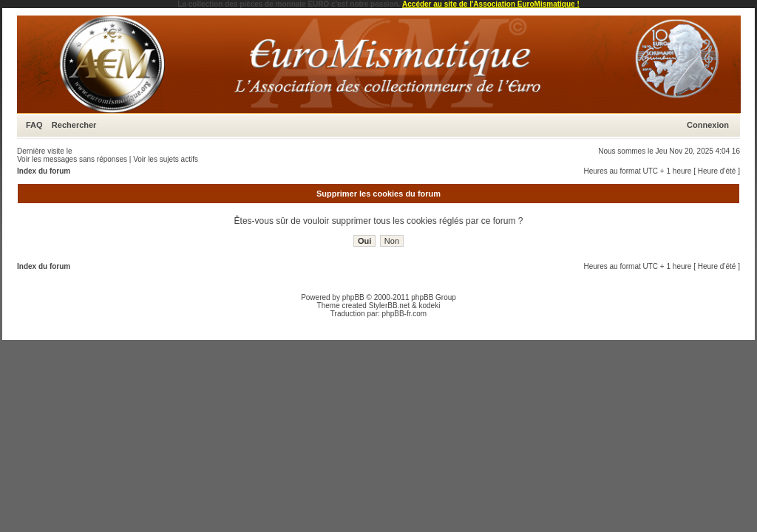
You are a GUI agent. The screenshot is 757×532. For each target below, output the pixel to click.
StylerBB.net (390, 306)
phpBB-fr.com (405, 314)
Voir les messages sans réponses (72, 159)
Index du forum (44, 171)
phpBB (353, 297)
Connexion (708, 125)
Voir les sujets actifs (166, 159)
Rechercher (74, 125)
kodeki (429, 306)
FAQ (34, 125)
